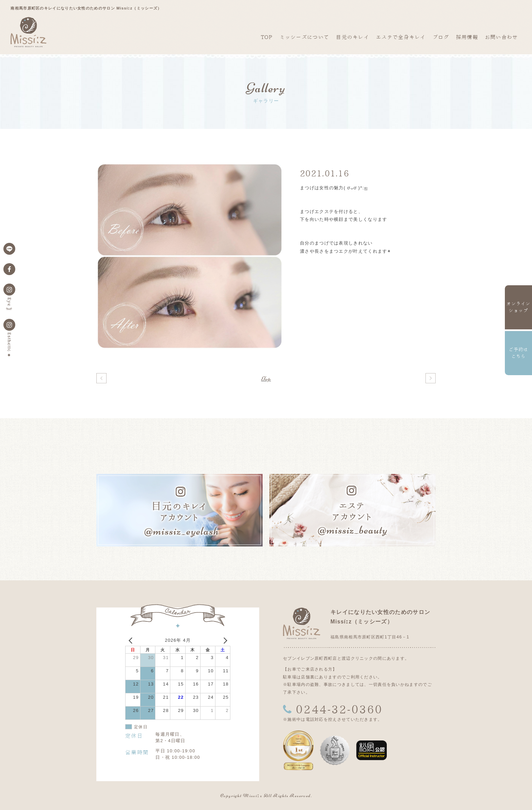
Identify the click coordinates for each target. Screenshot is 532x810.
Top (266, 379)
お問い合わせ (501, 37)
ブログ (441, 37)
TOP (267, 37)
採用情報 (467, 37)
